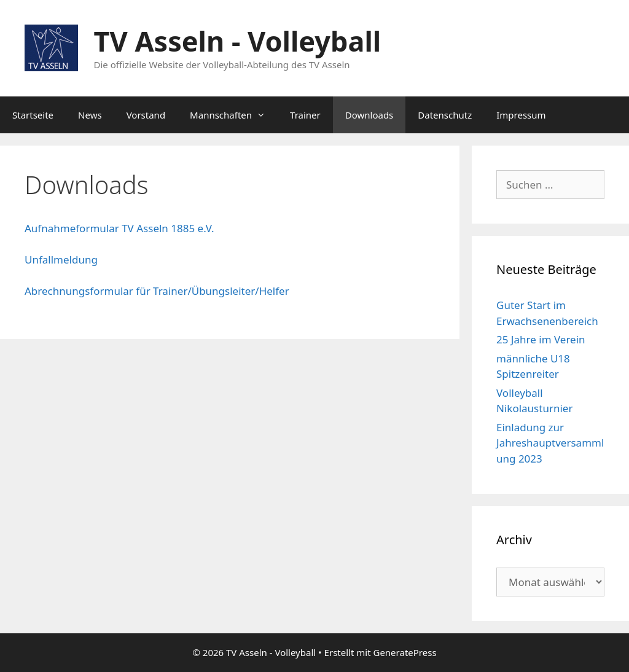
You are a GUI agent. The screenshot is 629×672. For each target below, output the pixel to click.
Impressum (521, 115)
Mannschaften (234, 115)
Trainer (305, 115)
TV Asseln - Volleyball (238, 41)
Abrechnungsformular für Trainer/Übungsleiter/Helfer (157, 291)
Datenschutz (445, 115)
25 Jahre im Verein (541, 339)
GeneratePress (404, 652)
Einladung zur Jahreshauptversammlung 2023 (550, 443)
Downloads (369, 115)
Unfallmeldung (61, 260)
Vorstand (146, 115)
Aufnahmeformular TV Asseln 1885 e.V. (119, 228)
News (90, 115)
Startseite (33, 115)
